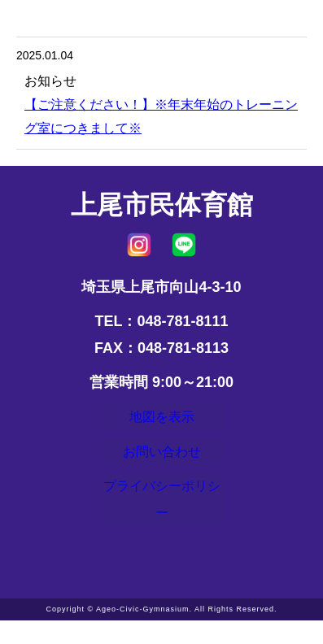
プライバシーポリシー (162, 519)
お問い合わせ (162, 463)
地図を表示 (162, 420)
